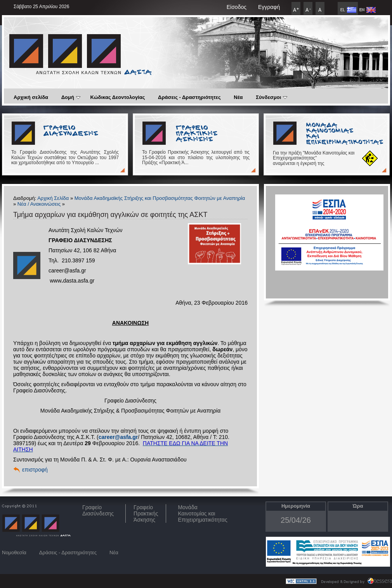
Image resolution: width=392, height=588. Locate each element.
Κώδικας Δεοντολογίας (118, 97)
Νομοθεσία (14, 552)
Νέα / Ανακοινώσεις (39, 204)
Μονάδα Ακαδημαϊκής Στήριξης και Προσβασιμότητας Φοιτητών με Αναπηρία (160, 198)
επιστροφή (35, 470)
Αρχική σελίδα (31, 97)
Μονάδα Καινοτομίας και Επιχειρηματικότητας (202, 513)
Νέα (238, 97)
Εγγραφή (269, 7)
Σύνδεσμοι (271, 97)
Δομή (71, 97)
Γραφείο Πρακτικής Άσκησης (146, 513)
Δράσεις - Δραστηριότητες (189, 97)
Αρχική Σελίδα (53, 198)
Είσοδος (237, 7)
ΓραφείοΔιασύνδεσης (98, 510)
